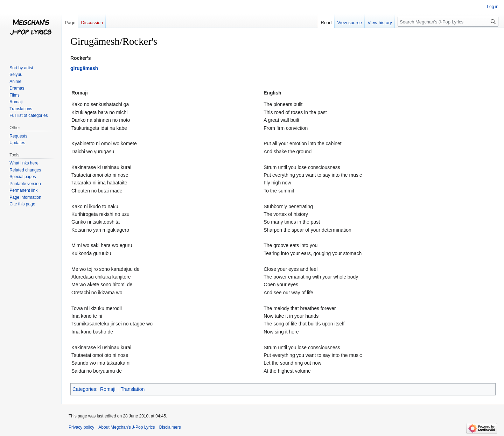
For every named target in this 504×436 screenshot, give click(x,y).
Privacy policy (81, 427)
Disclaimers (170, 427)
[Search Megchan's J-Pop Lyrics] (448, 22)
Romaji (108, 389)
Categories (84, 389)
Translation (133, 389)
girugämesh (84, 68)
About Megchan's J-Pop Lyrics (127, 427)
